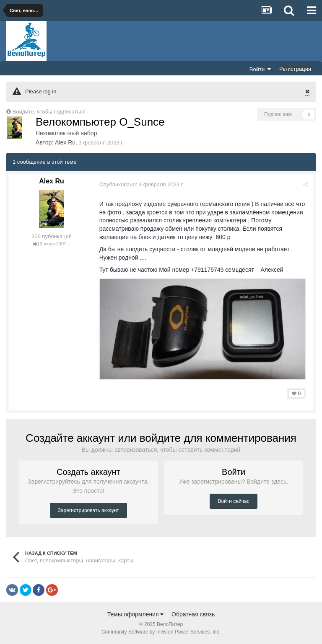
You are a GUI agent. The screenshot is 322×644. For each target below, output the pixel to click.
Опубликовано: (142, 184)
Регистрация (295, 69)
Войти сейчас (233, 501)
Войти (260, 69)
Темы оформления (136, 614)
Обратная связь (193, 614)
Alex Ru (65, 142)
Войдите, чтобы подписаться (49, 112)
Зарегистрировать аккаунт (88, 510)
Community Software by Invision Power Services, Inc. (161, 632)
